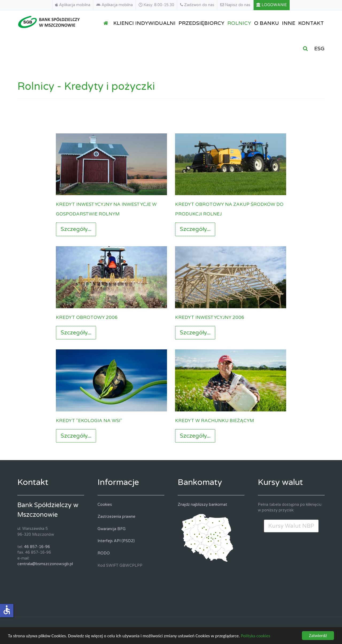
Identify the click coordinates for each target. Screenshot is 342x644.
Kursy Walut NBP (291, 526)
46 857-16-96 (37, 547)
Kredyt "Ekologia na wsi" (89, 420)
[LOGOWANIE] (272, 5)
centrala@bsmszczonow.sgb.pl (45, 564)
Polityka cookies (256, 637)
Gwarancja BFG (112, 529)
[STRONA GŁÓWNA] (107, 23)
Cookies (105, 505)
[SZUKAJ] (306, 48)
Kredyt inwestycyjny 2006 (210, 317)
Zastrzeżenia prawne (116, 517)
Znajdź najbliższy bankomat (202, 505)
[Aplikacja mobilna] (73, 5)
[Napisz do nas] (235, 5)
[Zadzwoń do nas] (197, 5)
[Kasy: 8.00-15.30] (157, 5)
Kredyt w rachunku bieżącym (215, 420)
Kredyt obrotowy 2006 (87, 317)
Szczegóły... (76, 229)
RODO (104, 553)
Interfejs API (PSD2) (116, 541)
